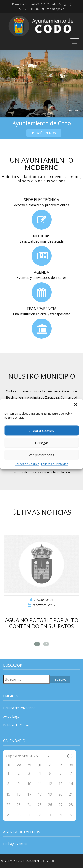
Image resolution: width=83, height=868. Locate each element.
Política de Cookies (27, 464)
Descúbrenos (44, 133)
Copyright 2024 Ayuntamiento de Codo (29, 861)
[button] (76, 405)
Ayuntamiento (44, 599)
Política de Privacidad (55, 464)
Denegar (42, 443)
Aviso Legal (12, 716)
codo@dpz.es (55, 9)
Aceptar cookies (42, 430)
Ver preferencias (41, 455)
